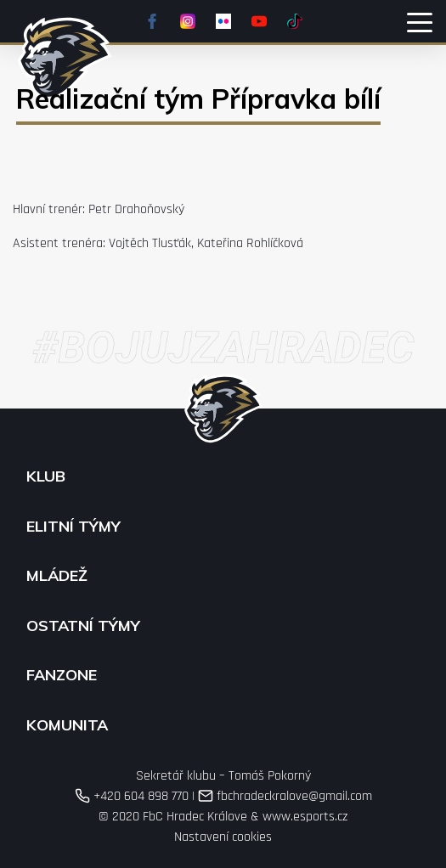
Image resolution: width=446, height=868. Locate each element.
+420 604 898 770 (132, 796)
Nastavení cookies (223, 837)
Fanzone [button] (62, 675)
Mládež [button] (57, 576)
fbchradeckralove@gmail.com (285, 796)
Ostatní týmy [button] (83, 626)
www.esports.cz (305, 817)
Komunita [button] (67, 725)
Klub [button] (46, 476)
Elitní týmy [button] (73, 527)
